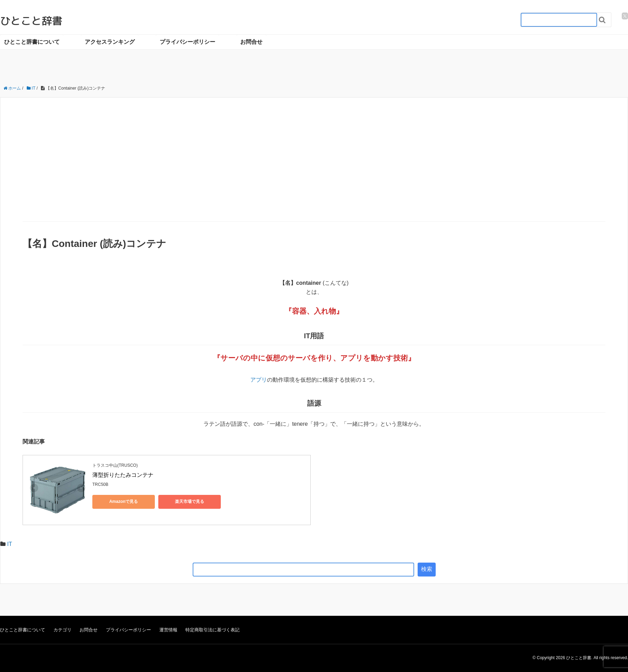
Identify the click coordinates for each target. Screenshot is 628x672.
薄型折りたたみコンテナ (123, 475)
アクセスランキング (110, 42)
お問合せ (251, 42)
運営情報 (168, 630)
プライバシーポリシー (187, 42)
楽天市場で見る (190, 501)
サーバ (232, 358)
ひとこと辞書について (32, 42)
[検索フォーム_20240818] (559, 20)
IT (9, 544)
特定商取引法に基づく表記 (212, 630)
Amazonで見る (124, 501)
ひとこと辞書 (31, 21)
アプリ (352, 358)
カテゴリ (62, 630)
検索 (427, 569)
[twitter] (625, 16)
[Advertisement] (314, 169)
